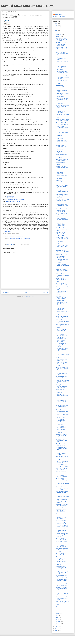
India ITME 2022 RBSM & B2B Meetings (62, 469)
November (59, 34)
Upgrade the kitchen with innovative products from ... (62, 535)
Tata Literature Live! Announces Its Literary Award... (62, 220)
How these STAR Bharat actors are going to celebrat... (62, 350)
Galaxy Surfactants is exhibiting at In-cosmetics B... (61, 308)
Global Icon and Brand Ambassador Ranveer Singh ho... (62, 156)
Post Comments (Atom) (28, 296)
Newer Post (6, 292)
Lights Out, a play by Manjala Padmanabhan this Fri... (62, 440)
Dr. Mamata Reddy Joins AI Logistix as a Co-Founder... (62, 261)
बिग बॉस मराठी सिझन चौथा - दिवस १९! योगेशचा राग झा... (62, 377)
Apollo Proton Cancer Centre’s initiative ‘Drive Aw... (62, 229)
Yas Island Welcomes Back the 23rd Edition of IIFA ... (62, 132)
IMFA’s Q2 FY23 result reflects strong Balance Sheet (62, 215)
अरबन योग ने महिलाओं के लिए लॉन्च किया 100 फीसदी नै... (62, 492)
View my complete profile (59, 17)
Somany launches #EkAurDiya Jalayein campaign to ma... (62, 386)
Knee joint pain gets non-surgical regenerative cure (62, 580)
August (58, 609)
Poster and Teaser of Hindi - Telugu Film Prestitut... (62, 120)
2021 (56, 626)
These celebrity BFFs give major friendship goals (62, 124)
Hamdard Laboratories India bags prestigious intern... (62, 501)
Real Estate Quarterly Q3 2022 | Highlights (62, 160)
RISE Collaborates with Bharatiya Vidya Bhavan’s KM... (62, 256)
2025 (56, 24)
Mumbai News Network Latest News (28, 6)
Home (26, 292)
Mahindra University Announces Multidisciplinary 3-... (62, 510)
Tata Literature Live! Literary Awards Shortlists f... (61, 68)
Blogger (45, 641)
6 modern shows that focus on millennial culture (61, 530)
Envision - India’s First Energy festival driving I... (62, 49)
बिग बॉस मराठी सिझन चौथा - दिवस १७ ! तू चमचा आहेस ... (62, 576)
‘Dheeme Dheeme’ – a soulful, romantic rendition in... (61, 558)
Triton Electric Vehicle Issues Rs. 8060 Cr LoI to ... (62, 593)
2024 (56, 26)
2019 (56, 631)
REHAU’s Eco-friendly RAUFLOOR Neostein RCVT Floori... (62, 488)
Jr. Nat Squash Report (61, 514)
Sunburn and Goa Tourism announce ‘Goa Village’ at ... (62, 116)
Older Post (45, 292)
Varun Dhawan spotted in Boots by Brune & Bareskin (62, 63)
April (57, 617)
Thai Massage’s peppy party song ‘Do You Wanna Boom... (61, 177)
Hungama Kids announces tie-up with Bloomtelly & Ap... (62, 381)
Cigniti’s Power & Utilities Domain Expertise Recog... (62, 187)
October (58, 36)
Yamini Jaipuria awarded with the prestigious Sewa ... (62, 598)
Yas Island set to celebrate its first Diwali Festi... (62, 585)
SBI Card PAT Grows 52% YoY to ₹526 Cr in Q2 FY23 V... (62, 107)
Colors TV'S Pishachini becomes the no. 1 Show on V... (62, 331)
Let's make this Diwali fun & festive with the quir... (62, 526)
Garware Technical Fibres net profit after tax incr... (62, 317)
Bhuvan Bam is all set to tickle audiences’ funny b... (62, 411)
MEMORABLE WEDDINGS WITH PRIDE (61, 151)
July (57, 611)
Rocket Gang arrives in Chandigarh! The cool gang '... (62, 82)
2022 (56, 30)
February (59, 622)
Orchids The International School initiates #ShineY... (62, 293)
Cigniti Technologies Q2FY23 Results (61, 445)
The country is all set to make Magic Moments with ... (62, 205)
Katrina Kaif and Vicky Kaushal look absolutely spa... (62, 321)
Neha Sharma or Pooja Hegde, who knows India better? (62, 436)
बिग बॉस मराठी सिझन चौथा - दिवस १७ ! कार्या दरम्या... (62, 539)
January (58, 624)
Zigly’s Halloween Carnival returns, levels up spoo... (62, 58)
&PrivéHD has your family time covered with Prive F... (62, 369)
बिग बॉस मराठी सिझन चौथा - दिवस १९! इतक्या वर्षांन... (62, 427)
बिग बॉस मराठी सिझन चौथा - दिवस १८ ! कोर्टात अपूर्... (62, 479)
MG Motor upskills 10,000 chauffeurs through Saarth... (62, 563)
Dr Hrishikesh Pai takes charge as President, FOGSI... (62, 345)
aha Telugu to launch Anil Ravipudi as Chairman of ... (62, 191)
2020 (56, 629)
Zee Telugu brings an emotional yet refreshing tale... (62, 266)
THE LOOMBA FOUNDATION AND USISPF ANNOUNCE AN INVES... (62, 401)
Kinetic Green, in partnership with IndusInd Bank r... (61, 224)
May (57, 615)
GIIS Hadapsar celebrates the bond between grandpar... (62, 201)
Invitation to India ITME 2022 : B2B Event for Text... (62, 280)
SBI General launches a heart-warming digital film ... (62, 406)
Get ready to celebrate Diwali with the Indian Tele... (62, 449)
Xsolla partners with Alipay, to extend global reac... (62, 168)
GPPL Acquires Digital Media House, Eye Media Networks (61, 44)
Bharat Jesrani (59, 14)
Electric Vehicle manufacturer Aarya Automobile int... (61, 182)
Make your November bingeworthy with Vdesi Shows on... (62, 54)
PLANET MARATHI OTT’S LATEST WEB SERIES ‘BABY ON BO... (62, 416)
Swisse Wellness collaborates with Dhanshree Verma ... (62, 421)
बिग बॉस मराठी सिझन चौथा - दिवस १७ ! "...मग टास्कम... (62, 554)
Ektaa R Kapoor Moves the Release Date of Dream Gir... (62, 373)
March (58, 620)
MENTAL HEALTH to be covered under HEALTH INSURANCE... (62, 77)
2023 (56, 28)
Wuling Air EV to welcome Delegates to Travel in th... (62, 100)
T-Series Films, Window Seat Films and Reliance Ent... (62, 304)
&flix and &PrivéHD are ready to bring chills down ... (62, 146)
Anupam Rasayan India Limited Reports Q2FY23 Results (62, 210)
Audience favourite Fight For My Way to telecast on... (62, 73)
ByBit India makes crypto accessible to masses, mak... (62, 270)
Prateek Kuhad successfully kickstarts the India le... (62, 87)
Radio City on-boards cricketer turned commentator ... (61, 111)
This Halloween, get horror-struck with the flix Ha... (62, 142)
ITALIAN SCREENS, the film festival (62, 462)
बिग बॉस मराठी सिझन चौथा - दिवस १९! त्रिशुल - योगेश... (62, 284)
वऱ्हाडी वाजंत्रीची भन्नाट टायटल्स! (61, 163)
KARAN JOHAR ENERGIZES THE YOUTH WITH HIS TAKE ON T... (61, 298)
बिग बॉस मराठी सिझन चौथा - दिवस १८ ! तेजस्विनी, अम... (62, 466)
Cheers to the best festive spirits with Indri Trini (62, 542)
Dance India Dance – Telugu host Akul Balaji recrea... (62, 396)
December (59, 32)
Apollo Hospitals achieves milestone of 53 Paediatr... (62, 550)
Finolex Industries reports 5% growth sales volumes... (62, 288)
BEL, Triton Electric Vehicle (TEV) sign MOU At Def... (61, 517)
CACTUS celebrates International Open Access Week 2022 (61, 522)
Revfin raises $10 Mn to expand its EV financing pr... (62, 483)
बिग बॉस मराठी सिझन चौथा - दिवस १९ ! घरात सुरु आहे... (62, 335)
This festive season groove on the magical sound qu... (62, 128)
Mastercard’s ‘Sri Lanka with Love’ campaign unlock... (62, 589)
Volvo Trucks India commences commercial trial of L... (62, 391)
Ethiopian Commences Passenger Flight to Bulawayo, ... (62, 39)
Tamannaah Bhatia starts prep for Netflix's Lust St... (62, 247)
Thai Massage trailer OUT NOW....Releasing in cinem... (62, 313)
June (58, 613)
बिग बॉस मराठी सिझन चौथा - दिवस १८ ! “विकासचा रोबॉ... (62, 476)
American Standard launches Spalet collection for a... (61, 172)
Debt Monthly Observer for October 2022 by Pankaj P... (62, 354)
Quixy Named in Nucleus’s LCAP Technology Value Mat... (62, 239)
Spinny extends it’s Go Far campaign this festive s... (62, 603)
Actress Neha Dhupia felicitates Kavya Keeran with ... (62, 275)
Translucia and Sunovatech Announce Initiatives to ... (62, 137)
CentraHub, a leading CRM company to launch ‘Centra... (61, 568)
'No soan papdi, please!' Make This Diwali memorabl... (62, 458)
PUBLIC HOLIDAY (61, 103)
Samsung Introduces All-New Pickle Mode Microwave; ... (62, 506)
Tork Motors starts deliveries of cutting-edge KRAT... (61, 359)
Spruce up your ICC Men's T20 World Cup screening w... (62, 95)
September (59, 607)
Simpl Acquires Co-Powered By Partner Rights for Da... (61, 234)
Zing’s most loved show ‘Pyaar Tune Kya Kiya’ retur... (62, 364)
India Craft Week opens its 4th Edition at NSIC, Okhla (62, 326)
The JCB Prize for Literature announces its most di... (62, 431)
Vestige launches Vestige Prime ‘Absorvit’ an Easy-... (62, 572)
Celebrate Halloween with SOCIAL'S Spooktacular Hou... (62, 251)
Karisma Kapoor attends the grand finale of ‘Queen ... (62, 196)
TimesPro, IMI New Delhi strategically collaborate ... (62, 496)
